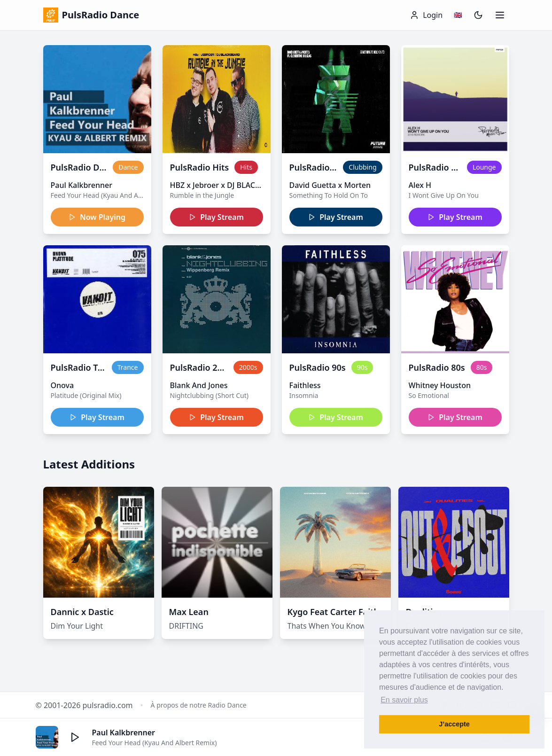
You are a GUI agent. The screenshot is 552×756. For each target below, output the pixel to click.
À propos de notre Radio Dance (199, 705)
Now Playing (97, 217)
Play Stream (216, 217)
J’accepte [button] (454, 724)
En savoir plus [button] (404, 700)
